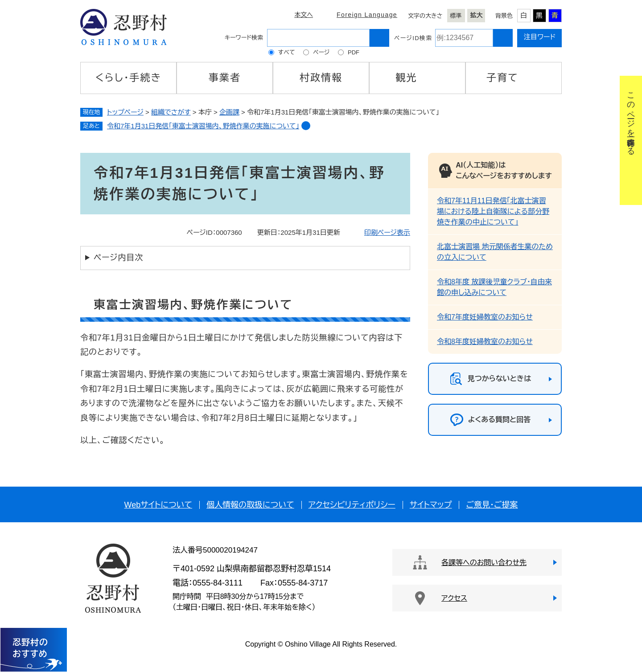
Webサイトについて (158, 505)
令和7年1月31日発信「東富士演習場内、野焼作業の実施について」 (203, 126)
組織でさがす (171, 112)
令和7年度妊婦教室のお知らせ (485, 317)
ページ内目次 (118, 258)
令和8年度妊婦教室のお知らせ (485, 342)
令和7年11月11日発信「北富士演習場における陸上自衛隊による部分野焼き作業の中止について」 (493, 211)
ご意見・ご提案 (492, 505)
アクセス (454, 598)
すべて (287, 52)
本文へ (304, 15)
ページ (321, 52)
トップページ (125, 112)
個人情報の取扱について (250, 505)
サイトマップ (431, 505)
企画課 (229, 112)
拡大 (477, 15)
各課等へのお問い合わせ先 (484, 563)
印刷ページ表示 (387, 232)
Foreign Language (367, 15)
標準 (456, 16)
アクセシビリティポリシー (352, 505)
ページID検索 (413, 38)
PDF (354, 52)
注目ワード (540, 37)
